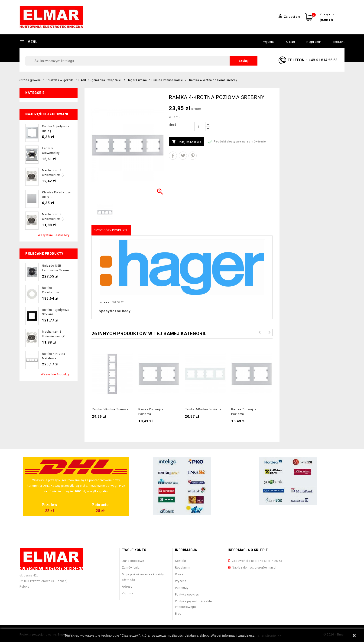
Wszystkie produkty (55, 374)
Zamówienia (131, 568)
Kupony (127, 593)
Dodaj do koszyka (186, 142)
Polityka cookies (187, 594)
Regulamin (314, 42)
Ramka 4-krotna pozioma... (204, 409)
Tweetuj (183, 156)
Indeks (104, 302)
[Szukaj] (141, 61)
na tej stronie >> (268, 635)
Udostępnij (173, 156)
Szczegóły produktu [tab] (111, 230)
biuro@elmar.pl (266, 568)
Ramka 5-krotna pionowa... (111, 409)
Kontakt (339, 42)
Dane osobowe (133, 561)
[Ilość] (200, 126)
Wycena (269, 42)
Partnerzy (182, 588)
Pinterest (193, 156)
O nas (291, 42)
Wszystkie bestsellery (54, 235)
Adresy (127, 587)
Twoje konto (134, 550)
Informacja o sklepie (248, 550)
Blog (178, 614)
